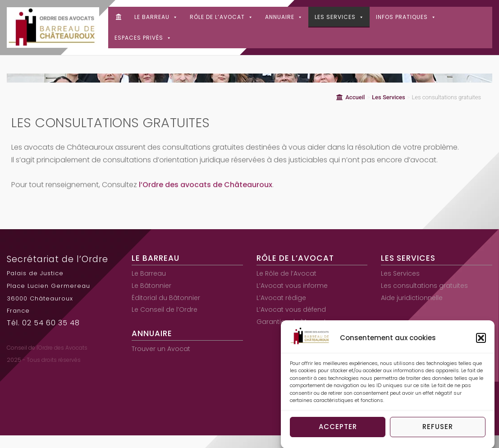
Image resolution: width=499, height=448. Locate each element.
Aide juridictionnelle (412, 298)
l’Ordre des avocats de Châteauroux (206, 188)
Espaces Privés (143, 38)
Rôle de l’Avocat (222, 17)
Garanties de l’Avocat (291, 322)
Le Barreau (156, 17)
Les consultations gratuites (424, 286)
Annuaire (284, 17)
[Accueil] (118, 17)
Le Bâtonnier (151, 286)
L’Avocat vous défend (291, 309)
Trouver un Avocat (161, 349)
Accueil (350, 97)
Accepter (338, 429)
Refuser (438, 429)
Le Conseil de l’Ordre (165, 309)
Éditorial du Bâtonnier (166, 298)
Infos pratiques (406, 17)
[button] (481, 341)
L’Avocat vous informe (292, 286)
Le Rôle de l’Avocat (286, 273)
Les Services (339, 17)
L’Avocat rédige (281, 298)
